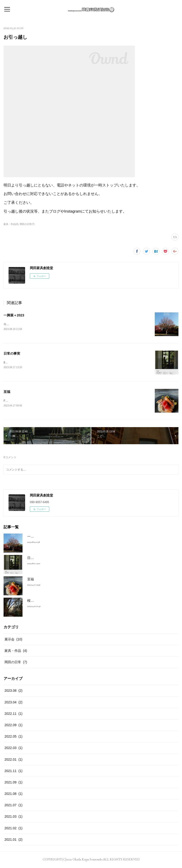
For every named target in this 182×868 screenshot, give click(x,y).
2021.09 (14, 783)
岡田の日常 (16, 663)
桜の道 (32, 601)
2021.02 (14, 829)
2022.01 (14, 760)
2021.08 (14, 795)
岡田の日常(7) (27, 224)
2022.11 (14, 715)
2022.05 (14, 737)
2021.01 (14, 840)
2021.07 (14, 806)
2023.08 (14, 692)
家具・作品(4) (11, 224)
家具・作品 (16, 652)
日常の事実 (12, 354)
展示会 (13, 640)
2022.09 (14, 726)
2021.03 (14, 818)
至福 (7, 392)
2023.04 (14, 703)
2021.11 (14, 772)
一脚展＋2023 (14, 315)
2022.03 (14, 749)
